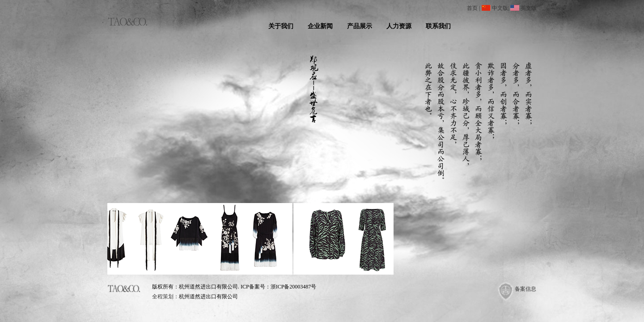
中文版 (500, 8)
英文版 (529, 8)
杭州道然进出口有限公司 (208, 297)
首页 (472, 8)
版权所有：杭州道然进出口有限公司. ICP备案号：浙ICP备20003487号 (234, 287)
